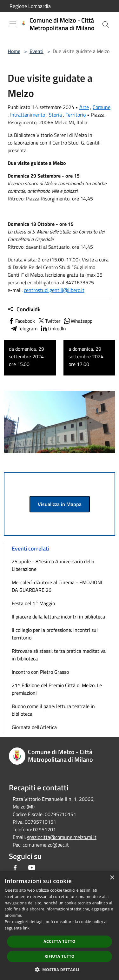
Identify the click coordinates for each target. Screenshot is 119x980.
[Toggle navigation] (13, 24)
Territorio (76, 115)
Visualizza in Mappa (60, 504)
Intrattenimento (28, 115)
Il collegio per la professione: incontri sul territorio (55, 634)
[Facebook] (15, 868)
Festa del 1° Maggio (33, 603)
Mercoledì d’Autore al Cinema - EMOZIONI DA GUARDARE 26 (57, 586)
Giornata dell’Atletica (34, 727)
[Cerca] (106, 24)
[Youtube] (32, 868)
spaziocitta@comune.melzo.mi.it (62, 837)
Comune (102, 107)
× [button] (112, 878)
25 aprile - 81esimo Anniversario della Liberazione (53, 565)
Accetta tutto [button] (59, 941)
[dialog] (60, 926)
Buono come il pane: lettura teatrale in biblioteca (53, 710)
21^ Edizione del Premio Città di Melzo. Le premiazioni (57, 689)
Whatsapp (78, 321)
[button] (60, 970)
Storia (55, 115)
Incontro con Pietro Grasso (40, 672)
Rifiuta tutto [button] (60, 956)
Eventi (36, 51)
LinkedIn (53, 328)
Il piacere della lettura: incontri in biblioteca (58, 617)
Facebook (21, 321)
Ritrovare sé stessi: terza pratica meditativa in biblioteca (59, 655)
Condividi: (24, 309)
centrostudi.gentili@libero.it (54, 290)
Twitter (49, 321)
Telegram (24, 328)
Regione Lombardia (30, 6)
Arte (84, 107)
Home (14, 51)
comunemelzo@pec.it (46, 845)
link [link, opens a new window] (26, 928)
